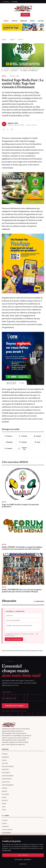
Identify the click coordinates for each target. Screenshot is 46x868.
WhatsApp (9, 442)
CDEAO (32, 21)
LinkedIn (37, 436)
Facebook (9, 436)
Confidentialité (6, 833)
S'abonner (14, 2)
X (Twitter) (23, 436)
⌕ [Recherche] (18, 15)
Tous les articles (7, 830)
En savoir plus (6, 850)
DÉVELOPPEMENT (8, 766)
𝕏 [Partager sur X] (4, 129)
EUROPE (5, 788)
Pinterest (9, 448)
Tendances (5, 826)
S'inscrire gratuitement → (15, 706)
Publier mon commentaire (14, 639)
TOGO (4, 810)
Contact (4, 823)
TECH (4, 807)
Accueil (4, 40)
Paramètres (23, 864)
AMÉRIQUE (24, 21)
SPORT (4, 804)
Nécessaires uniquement (23, 860)
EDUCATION (6, 782)
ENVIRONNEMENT (8, 785)
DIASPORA (5, 769)
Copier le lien (23, 448)
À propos (5, 820)
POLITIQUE (5, 794)
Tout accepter (23, 855)
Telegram (23, 442)
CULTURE (41, 21)
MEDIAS (13, 40)
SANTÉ (4, 797)
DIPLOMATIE (6, 773)
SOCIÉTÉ (5, 800)
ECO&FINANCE (7, 779)
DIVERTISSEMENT (8, 776)
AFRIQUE (14, 21)
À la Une (6, 21)
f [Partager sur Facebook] (8, 129)
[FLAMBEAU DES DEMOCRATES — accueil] (23, 8)
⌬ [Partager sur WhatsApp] (12, 129)
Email (37, 442)
